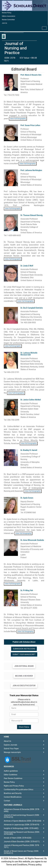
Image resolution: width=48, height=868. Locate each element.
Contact (7, 801)
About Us (7, 741)
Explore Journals (10, 745)
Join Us (4, 23)
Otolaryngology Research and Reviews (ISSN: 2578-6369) (22, 833)
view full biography (18, 119)
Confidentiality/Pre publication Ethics (19, 790)
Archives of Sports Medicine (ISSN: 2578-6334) (23, 821)
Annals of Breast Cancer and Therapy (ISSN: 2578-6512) (21, 852)
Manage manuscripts (12, 752)
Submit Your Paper (11, 749)
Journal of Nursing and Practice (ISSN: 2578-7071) (22, 846)
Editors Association (9, 16)
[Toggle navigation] (44, 28)
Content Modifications (13, 797)
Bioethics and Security (13, 793)
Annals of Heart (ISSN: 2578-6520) (18, 838)
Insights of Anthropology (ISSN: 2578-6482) (21, 828)
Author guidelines (11, 771)
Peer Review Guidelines (13, 778)
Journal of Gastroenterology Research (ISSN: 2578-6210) (22, 816)
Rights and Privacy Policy (14, 786)
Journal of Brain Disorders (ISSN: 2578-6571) (22, 842)
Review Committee (8, 20)
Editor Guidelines (11, 775)
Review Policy (7, 13)
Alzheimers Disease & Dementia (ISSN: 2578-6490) (22, 810)
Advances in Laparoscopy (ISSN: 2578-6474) (22, 825)
